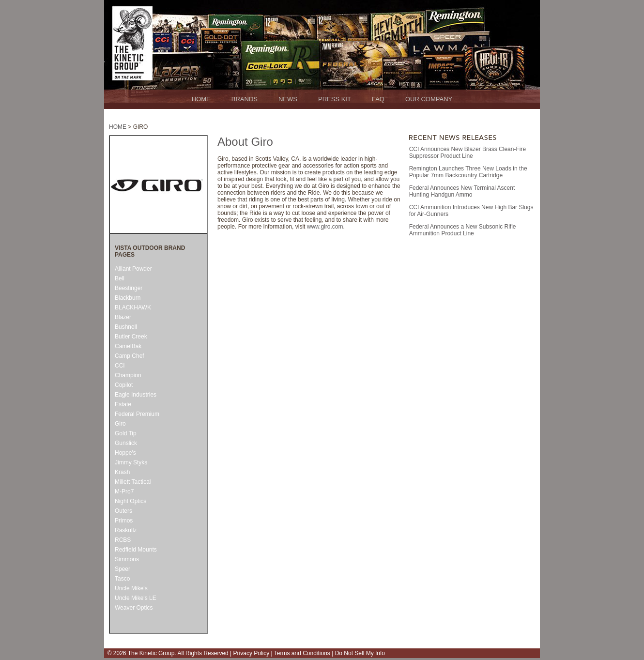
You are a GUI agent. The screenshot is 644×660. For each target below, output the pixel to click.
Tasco (122, 579)
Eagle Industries (136, 395)
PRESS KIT (335, 99)
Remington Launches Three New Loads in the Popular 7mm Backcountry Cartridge (468, 172)
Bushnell (126, 327)
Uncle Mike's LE (136, 598)
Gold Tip (126, 433)
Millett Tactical (133, 482)
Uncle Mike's (131, 588)
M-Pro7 (124, 491)
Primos (124, 521)
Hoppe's (125, 453)
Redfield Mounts (136, 550)
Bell (120, 278)
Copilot (124, 385)
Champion (128, 375)
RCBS (123, 540)
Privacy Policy (252, 653)
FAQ (378, 99)
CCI (120, 366)
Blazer (123, 317)
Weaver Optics (134, 608)
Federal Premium (137, 414)
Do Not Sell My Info (359, 653)
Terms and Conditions (301, 653)
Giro (120, 424)
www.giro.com (325, 227)
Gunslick (126, 443)
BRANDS (245, 99)
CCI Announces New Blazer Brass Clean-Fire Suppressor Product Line (468, 153)
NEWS (288, 99)
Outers (123, 511)
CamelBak (128, 346)
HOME (201, 99)
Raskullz (126, 530)
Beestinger (129, 288)
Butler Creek (131, 337)
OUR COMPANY (429, 99)
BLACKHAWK (133, 307)
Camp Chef (130, 356)
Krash (122, 472)
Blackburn (128, 298)
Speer (123, 569)
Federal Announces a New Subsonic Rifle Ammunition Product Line (463, 230)
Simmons (127, 559)
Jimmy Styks (131, 462)
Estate (123, 404)
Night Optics (130, 501)
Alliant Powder (133, 269)
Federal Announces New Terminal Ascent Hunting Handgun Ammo (462, 191)
